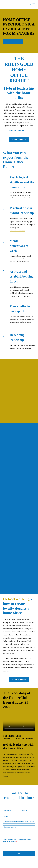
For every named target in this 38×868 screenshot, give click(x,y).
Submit (19, 853)
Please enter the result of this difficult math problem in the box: (17, 841)
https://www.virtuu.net (18, 231)
